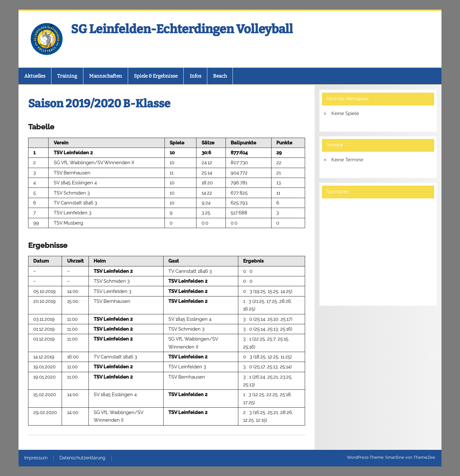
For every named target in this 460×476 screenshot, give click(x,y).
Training (67, 76)
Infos (195, 76)
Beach (220, 76)
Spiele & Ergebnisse (156, 76)
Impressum (36, 458)
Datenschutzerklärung (82, 458)
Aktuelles (35, 76)
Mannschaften (106, 76)
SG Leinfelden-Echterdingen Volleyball (182, 29)
